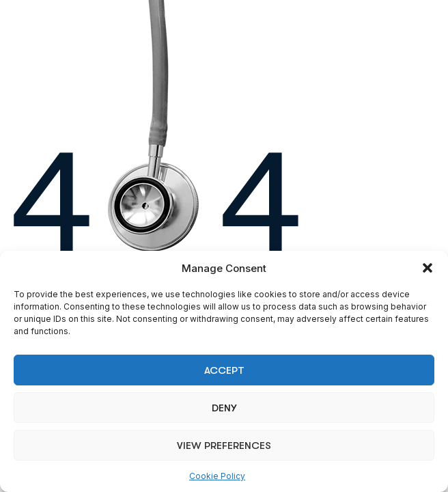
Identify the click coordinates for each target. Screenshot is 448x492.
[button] (428, 268)
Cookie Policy (217, 476)
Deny (224, 408)
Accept (224, 370)
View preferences (224, 446)
